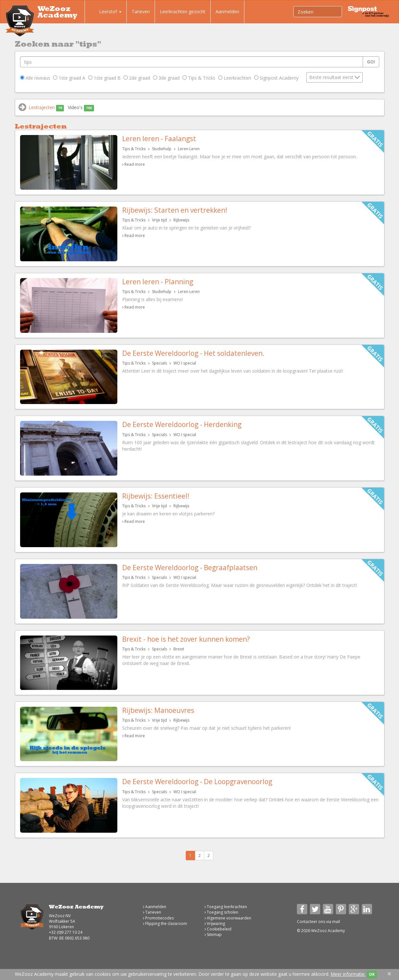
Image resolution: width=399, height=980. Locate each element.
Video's (81, 108)
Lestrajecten (46, 108)
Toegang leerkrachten (226, 907)
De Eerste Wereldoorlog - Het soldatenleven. (193, 353)
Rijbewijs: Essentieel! (156, 496)
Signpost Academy (276, 78)
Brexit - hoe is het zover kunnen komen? (186, 639)
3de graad (166, 78)
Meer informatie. (348, 974)
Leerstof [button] (106, 12)
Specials (159, 363)
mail (336, 922)
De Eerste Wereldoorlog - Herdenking (182, 424)
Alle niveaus (35, 78)
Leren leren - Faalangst (159, 139)
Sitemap (213, 935)
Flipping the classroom (165, 924)
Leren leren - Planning (158, 282)
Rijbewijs (181, 220)
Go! (371, 62)
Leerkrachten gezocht (183, 11)
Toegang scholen (221, 912)
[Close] (389, 974)
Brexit (179, 649)
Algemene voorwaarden (228, 918)
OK (372, 974)
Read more (135, 164)
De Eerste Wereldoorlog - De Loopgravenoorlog (197, 782)
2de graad (137, 78)
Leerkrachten (235, 78)
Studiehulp (162, 149)
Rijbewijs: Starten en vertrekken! (175, 210)
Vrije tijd (159, 220)
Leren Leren (189, 149)
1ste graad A (69, 78)
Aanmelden (227, 11)
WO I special (185, 363)
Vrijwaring (215, 924)
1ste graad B (104, 78)
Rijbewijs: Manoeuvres (158, 710)
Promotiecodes (158, 918)
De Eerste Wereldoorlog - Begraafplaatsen (190, 568)
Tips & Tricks (199, 78)
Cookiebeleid (218, 929)
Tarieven (141, 11)
